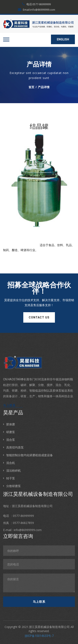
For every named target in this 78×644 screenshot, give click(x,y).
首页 (31, 87)
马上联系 (9, 405)
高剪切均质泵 (15, 447)
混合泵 (11, 440)
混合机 (11, 463)
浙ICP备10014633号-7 (39, 636)
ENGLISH (63, 39)
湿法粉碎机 (14, 470)
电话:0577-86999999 (36, 4)
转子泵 (11, 478)
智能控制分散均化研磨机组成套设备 (30, 455)
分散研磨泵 (14, 486)
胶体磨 (11, 424)
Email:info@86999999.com (37, 10)
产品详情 (44, 87)
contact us (39, 317)
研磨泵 (11, 432)
